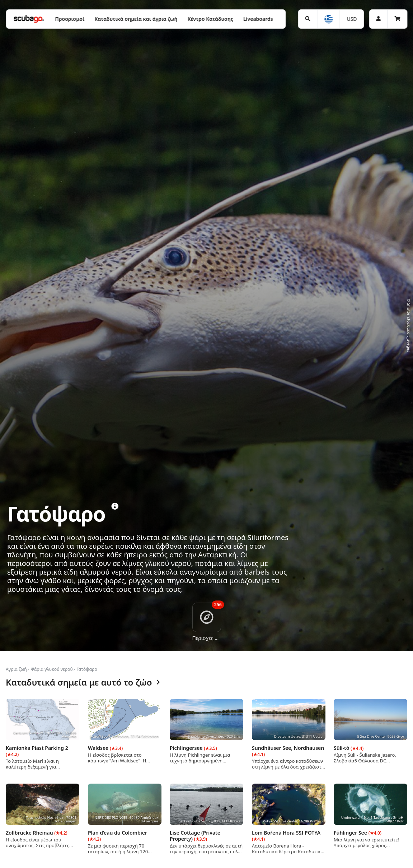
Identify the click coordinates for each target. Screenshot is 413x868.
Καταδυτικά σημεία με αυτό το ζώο (83, 683)
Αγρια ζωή (16, 669)
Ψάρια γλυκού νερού (52, 669)
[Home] (29, 19)
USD (352, 19)
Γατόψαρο (87, 669)
